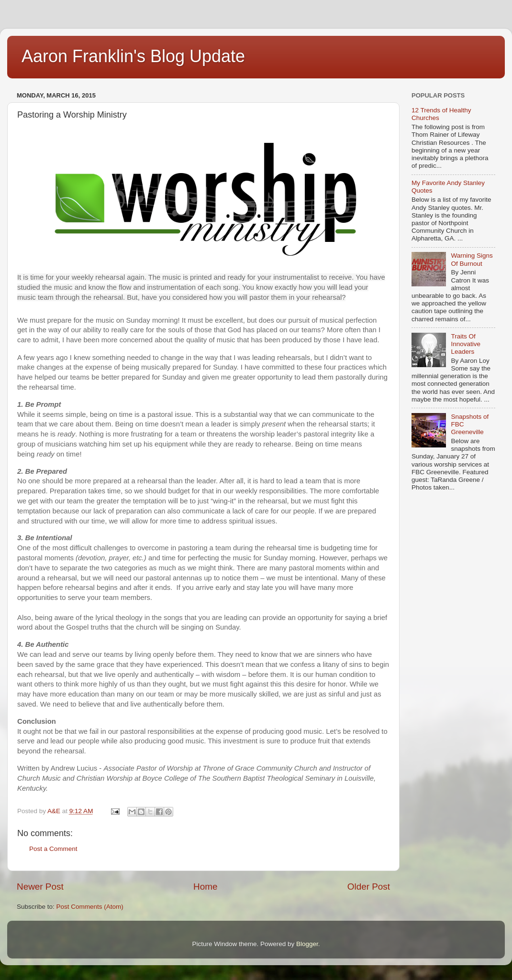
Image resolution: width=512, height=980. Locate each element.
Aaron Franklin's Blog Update (133, 56)
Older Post (369, 887)
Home (205, 887)
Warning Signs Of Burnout (472, 259)
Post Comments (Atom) (90, 907)
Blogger (307, 944)
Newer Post (40, 887)
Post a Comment (53, 849)
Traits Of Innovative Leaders (466, 344)
